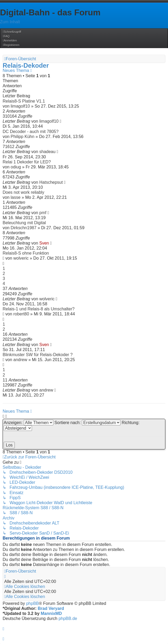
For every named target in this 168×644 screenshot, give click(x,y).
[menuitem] (6, 36)
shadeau (47, 152)
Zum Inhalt (10, 22)
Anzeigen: (29, 423)
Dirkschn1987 (24, 228)
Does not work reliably (23, 192)
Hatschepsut (51, 182)
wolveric (21, 258)
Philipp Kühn (22, 137)
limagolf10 (20, 106)
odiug (16, 167)
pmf (43, 213)
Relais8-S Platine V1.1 (24, 101)
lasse (15, 197)
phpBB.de (68, 618)
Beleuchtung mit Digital (24, 223)
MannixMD (51, 613)
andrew (20, 360)
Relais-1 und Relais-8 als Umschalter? (39, 309)
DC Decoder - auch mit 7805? (31, 132)
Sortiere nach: (87, 423)
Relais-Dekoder (26, 65)
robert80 (21, 314)
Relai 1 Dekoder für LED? (27, 162)
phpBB (32, 603)
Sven (44, 243)
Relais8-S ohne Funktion (26, 253)
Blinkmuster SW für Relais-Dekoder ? (38, 355)
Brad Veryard (51, 608)
